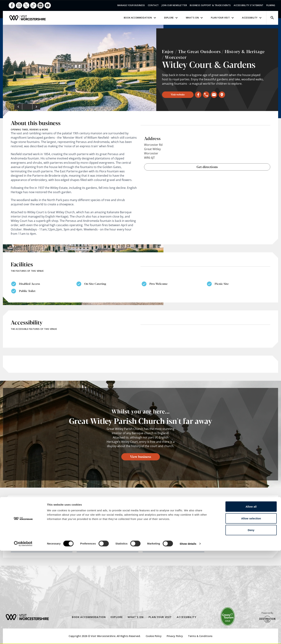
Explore (171, 18)
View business (141, 456)
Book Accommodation (140, 18)
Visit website (178, 94)
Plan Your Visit (223, 18)
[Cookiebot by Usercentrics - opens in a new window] (23, 637)
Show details (188, 637)
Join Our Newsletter (174, 5)
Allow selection (251, 612)
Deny (251, 623)
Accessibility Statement (249, 5)
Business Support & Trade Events (210, 5)
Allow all (251, 600)
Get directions (207, 167)
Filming (271, 5)
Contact (153, 5)
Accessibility (252, 18)
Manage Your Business (131, 5)
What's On (195, 18)
